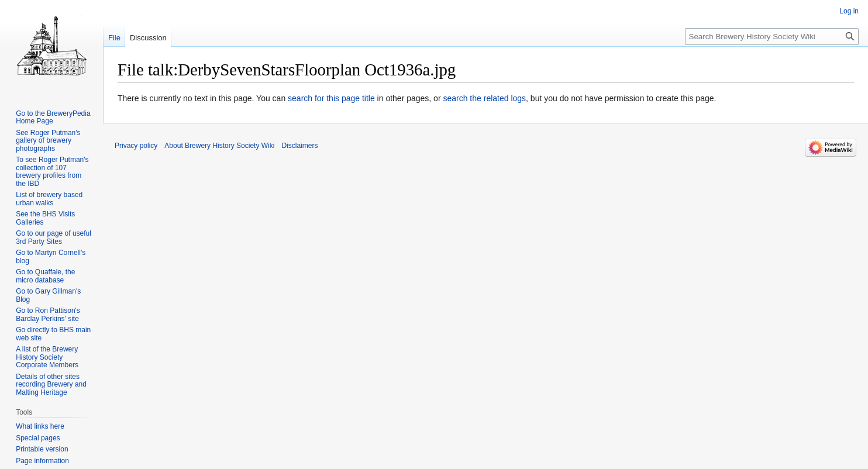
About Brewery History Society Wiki (219, 146)
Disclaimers (299, 146)
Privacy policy (136, 146)
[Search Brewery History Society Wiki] (772, 37)
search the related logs (484, 98)
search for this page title (331, 98)
